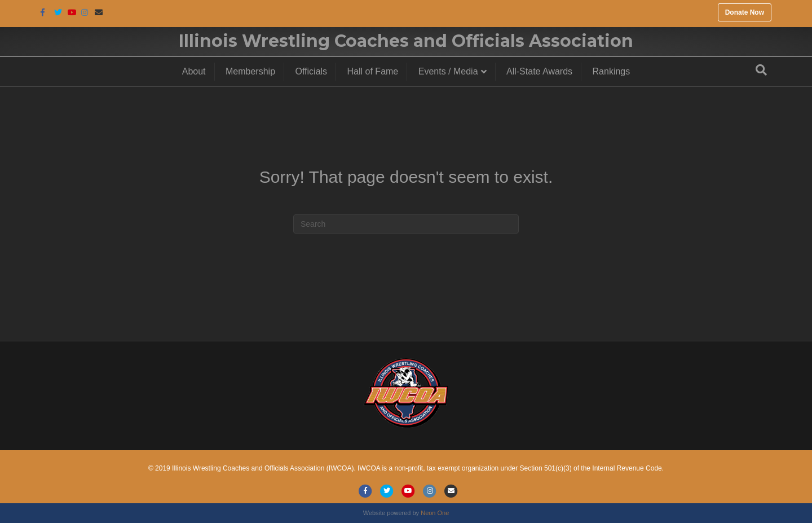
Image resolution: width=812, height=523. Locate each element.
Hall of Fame (373, 71)
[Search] (761, 70)
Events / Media (448, 71)
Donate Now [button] (745, 12)
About (194, 71)
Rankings (612, 71)
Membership (250, 71)
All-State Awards (539, 71)
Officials (312, 71)
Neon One (435, 513)
